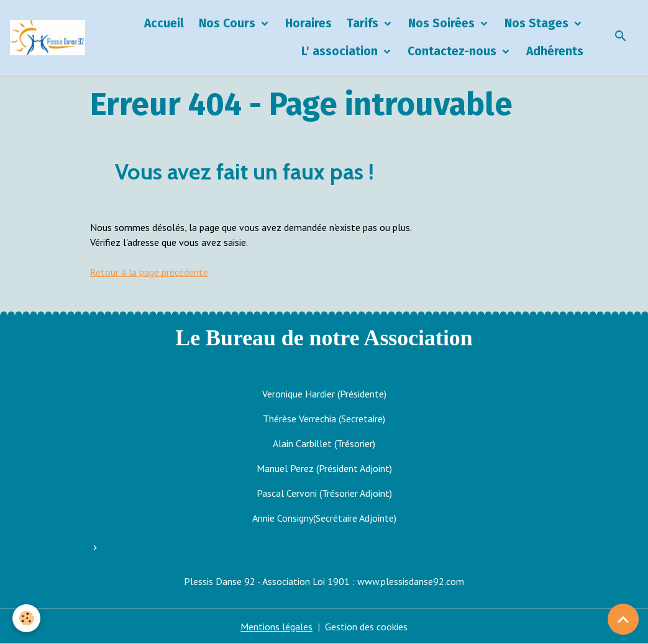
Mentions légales (276, 627)
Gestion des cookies (366, 627)
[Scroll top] (623, 619)
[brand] (48, 38)
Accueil (164, 23)
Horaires (308, 23)
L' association (341, 51)
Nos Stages (538, 23)
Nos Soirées (443, 23)
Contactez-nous (454, 51)
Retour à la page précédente (149, 272)
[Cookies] (26, 618)
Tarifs (364, 23)
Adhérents (555, 51)
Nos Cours (229, 23)
